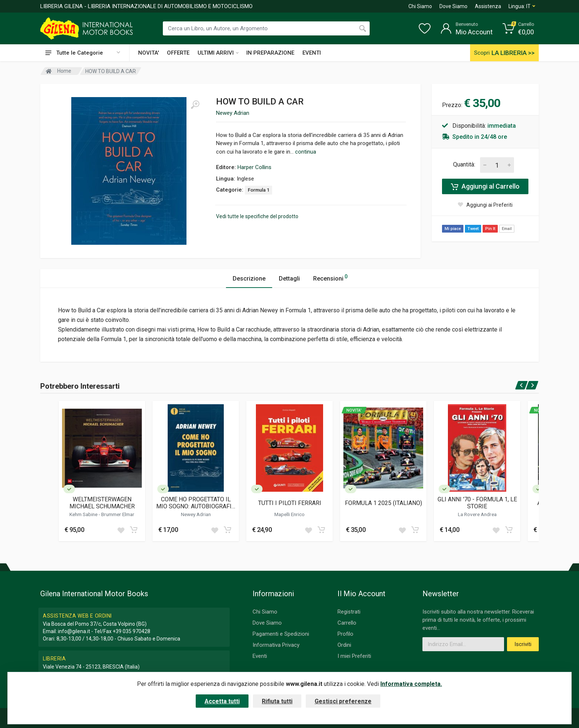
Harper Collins (254, 167)
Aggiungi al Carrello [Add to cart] (485, 186)
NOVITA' (148, 53)
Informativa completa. (411, 684)
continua (306, 152)
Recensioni (330, 277)
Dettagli (289, 279)
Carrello (347, 623)
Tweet (473, 229)
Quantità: (464, 164)
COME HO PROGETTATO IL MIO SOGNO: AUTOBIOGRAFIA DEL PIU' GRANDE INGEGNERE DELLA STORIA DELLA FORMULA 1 (196, 503)
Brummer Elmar (118, 514)
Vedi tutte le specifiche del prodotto (257, 216)
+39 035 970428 (131, 631)
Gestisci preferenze (343, 701)
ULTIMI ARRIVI (218, 53)
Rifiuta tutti (277, 701)
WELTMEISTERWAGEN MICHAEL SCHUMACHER (102, 503)
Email (507, 229)
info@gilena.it (74, 631)
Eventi (260, 656)
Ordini (344, 645)
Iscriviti (523, 644)
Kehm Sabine (84, 514)
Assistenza (488, 6)
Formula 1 (258, 190)
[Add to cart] (134, 530)
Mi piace (453, 229)
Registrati (349, 612)
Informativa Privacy (276, 645)
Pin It (490, 229)
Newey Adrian (233, 113)
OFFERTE (178, 53)
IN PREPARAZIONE (270, 53)
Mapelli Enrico (289, 514)
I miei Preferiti (354, 656)
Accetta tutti (222, 701)
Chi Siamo (420, 6)
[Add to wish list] (121, 530)
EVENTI (312, 53)
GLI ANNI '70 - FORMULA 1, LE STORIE (477, 503)
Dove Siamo (453, 6)
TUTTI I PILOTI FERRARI (290, 503)
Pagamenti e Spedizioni (281, 634)
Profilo (345, 634)
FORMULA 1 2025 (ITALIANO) (383, 503)
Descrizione (249, 279)
